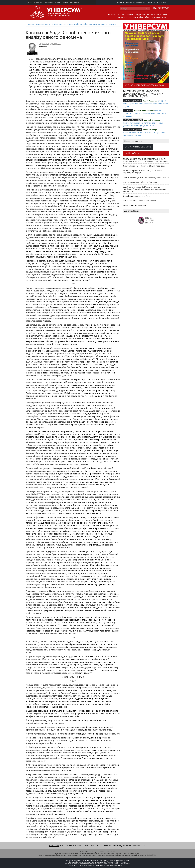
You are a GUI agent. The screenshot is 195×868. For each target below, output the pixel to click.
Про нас (39, 2)
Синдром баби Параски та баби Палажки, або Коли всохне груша (145, 104)
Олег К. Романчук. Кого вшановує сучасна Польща (146, 177)
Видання (140, 14)
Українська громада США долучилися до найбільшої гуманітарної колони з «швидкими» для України (145, 189)
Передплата (75, 2)
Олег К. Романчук (150, 101)
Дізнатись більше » (133, 211)
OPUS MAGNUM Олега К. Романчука (139, 201)
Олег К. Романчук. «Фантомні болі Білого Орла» (145, 166)
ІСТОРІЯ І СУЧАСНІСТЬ (133, 120)
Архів (150, 14)
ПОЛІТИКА (128, 110)
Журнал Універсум (43, 24)
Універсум (114, 14)
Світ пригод (127, 14)
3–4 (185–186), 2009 (59, 24)
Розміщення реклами (52, 2)
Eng (161, 2)
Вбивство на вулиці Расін (135, 205)
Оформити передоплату (138, 147)
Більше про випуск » (133, 141)
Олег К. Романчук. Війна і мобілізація (140, 182)
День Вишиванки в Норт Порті (137, 196)
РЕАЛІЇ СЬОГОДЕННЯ (133, 130)
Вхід (154, 8)
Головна (32, 2)
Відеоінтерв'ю (159, 17)
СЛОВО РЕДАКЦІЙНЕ (133, 101)
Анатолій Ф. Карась (152, 120)
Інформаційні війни (139, 17)
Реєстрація (163, 8)
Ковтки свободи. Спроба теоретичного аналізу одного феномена (93, 24)
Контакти (65, 2)
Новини (123, 17)
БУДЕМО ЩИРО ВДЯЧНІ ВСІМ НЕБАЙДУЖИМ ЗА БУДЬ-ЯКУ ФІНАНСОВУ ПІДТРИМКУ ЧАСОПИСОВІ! (146, 160)
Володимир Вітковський (50, 44)
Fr (163, 2)
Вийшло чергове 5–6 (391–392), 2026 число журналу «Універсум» (143, 172)
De (165, 2)
